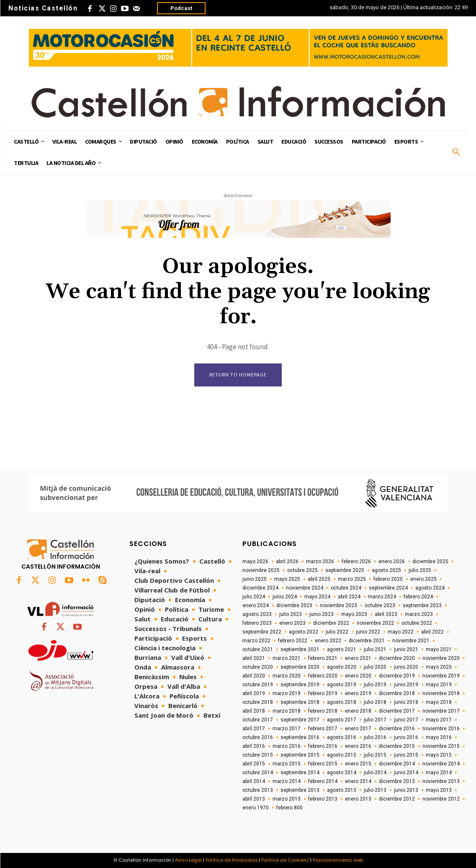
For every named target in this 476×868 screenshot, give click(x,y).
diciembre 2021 (367, 641)
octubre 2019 (258, 685)
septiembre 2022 (262, 632)
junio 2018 (406, 702)
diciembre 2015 (397, 746)
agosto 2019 (342, 685)
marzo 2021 (287, 658)
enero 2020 (358, 676)
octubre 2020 (258, 667)
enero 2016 (358, 746)
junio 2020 (406, 667)
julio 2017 (375, 720)
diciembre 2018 (397, 693)
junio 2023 (322, 614)
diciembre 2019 (397, 676)
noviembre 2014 (441, 764)
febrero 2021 (323, 658)
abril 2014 (254, 781)
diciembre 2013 (397, 781)
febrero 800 (289, 808)
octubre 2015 (258, 755)
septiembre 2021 (300, 649)
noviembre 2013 (441, 781)
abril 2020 (254, 676)
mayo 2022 (401, 632)
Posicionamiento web (338, 860)
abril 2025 (319, 579)
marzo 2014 (287, 781)
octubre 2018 (258, 702)
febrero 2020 (323, 676)
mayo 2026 (255, 561)
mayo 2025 (287, 579)
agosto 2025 (386, 570)
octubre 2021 (258, 649)
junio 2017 (406, 720)
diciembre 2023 (294, 605)
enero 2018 (358, 711)
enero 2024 (256, 605)
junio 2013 (406, 790)
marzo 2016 (287, 746)
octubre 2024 (346, 588)
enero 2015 (358, 764)
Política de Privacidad (232, 860)
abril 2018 (254, 711)
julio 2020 (375, 667)
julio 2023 (291, 614)
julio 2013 (375, 790)
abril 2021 (254, 658)
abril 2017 (254, 729)
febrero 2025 (388, 579)
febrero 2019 (323, 693)
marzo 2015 (287, 764)
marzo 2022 (256, 641)
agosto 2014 (342, 773)
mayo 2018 (439, 702)
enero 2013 (358, 799)
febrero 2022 (293, 641)
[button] (456, 152)
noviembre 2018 (441, 693)
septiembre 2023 (422, 605)
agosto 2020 (342, 667)
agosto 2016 (342, 737)
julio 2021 (375, 649)
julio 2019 (375, 685)
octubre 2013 (258, 790)
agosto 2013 (342, 790)
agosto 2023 (257, 614)
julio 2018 (375, 702)
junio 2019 (406, 685)
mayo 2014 (439, 773)
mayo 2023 (354, 614)
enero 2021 (358, 658)
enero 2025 (423, 579)
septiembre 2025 (345, 570)
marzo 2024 (382, 597)
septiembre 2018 (300, 702)
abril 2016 (254, 746)
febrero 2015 (323, 764)
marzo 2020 (287, 676)
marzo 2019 (287, 693)
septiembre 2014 (300, 773)
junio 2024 (285, 597)
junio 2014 (406, 773)
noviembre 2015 (441, 746)
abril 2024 (349, 597)
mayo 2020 (439, 667)
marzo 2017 (287, 729)
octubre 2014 (258, 773)
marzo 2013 (287, 799)
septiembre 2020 (300, 667)
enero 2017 (358, 729)
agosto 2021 (342, 649)
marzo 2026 (320, 561)
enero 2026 (392, 561)
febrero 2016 (323, 746)
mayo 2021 (439, 649)
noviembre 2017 (441, 711)
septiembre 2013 (300, 790)
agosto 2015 (342, 755)
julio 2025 (420, 570)
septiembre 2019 (300, 685)
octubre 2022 (417, 623)
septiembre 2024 (388, 588)
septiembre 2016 (300, 737)
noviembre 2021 (411, 641)
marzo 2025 (352, 579)
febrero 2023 (257, 623)
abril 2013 (254, 799)
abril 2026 (287, 561)
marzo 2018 (287, 711)
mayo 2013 (439, 790)
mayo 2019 (439, 685)
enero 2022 (328, 641)
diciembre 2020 (397, 658)
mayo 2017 (439, 720)
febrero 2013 (323, 799)
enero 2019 (358, 693)
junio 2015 (406, 755)
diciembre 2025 (430, 561)
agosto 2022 (304, 632)
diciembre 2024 (260, 588)
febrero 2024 (418, 597)
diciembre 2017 (397, 711)
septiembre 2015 (300, 755)
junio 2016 (406, 737)
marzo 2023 (419, 614)
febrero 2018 (323, 711)
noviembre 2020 (441, 658)
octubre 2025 (302, 570)
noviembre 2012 (441, 799)
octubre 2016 (258, 737)
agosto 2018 (342, 702)
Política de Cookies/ (285, 860)
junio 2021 (406, 649)
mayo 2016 (439, 737)
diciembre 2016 (397, 729)
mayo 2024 (317, 597)
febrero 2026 (356, 561)
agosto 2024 (430, 588)
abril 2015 (254, 764)
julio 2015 (375, 755)
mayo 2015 (439, 755)
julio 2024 (254, 597)
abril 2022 (432, 632)
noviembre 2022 (375, 623)
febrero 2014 (323, 781)
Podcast (181, 8)
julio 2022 (337, 632)
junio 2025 (255, 579)
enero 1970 (256, 808)
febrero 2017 (323, 729)
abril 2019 (254, 693)
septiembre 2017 (300, 720)
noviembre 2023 (338, 605)
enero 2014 (358, 781)
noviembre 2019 (441, 676)
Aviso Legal (188, 860)
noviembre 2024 (305, 588)
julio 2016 (375, 737)
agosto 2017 (342, 720)
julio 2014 (375, 773)
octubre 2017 (258, 720)
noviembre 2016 (441, 729)
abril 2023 (386, 614)
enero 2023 (292, 623)
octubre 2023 (380, 605)
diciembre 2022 (331, 623)
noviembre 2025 (261, 570)
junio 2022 (368, 632)
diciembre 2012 (397, 799)
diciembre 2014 (397, 764)
